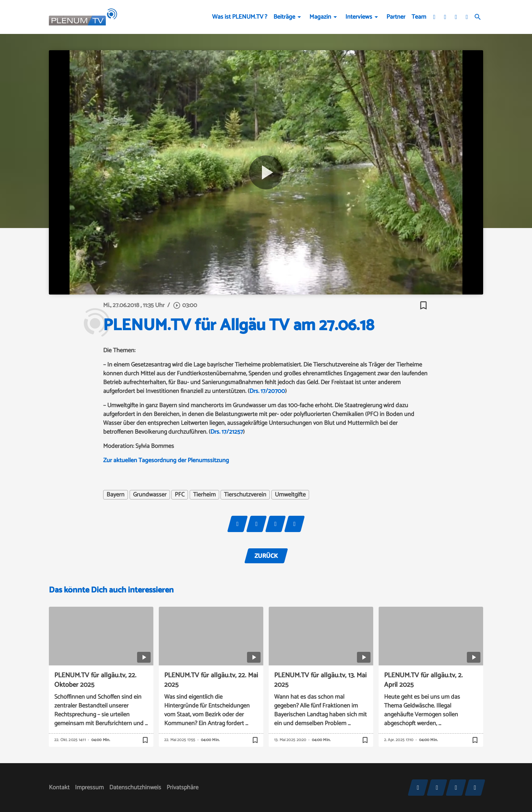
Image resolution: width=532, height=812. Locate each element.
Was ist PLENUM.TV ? (240, 17)
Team (419, 17)
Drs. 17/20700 (267, 391)
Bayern (116, 495)
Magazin (320, 17)
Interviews (359, 17)
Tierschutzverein (245, 495)
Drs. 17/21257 (227, 432)
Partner (396, 17)
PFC (180, 495)
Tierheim (204, 495)
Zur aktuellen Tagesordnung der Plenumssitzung (166, 460)
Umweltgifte (290, 495)
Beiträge (284, 17)
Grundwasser (150, 495)
